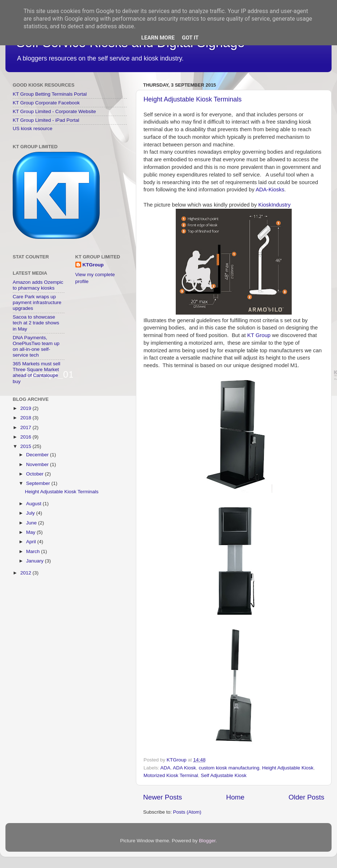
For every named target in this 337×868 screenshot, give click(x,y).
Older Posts (306, 797)
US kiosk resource (33, 128)
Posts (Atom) (187, 812)
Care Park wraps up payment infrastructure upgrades (37, 302)
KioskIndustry (274, 205)
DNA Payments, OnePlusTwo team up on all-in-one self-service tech (36, 346)
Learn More (158, 38)
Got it (190, 38)
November (38, 464)
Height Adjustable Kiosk (288, 768)
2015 (26, 446)
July (31, 513)
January (36, 561)
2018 (26, 418)
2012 (26, 573)
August (34, 504)
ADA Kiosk (184, 768)
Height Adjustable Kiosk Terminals (193, 99)
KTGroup (93, 265)
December (38, 455)
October (36, 474)
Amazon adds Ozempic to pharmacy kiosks (38, 285)
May (31, 532)
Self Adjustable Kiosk (224, 775)
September (39, 483)
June (32, 523)
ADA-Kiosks (270, 190)
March (34, 551)
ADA (166, 768)
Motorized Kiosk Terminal (171, 775)
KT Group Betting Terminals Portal (50, 94)
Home (235, 797)
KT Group (259, 335)
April (32, 542)
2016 (26, 437)
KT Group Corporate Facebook (46, 103)
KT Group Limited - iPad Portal (46, 120)
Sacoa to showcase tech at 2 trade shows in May (36, 323)
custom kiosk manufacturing (229, 768)
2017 (26, 427)
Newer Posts (163, 797)
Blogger (207, 841)
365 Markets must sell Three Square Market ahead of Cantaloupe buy (36, 373)
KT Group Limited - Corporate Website (54, 111)
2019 (26, 408)
